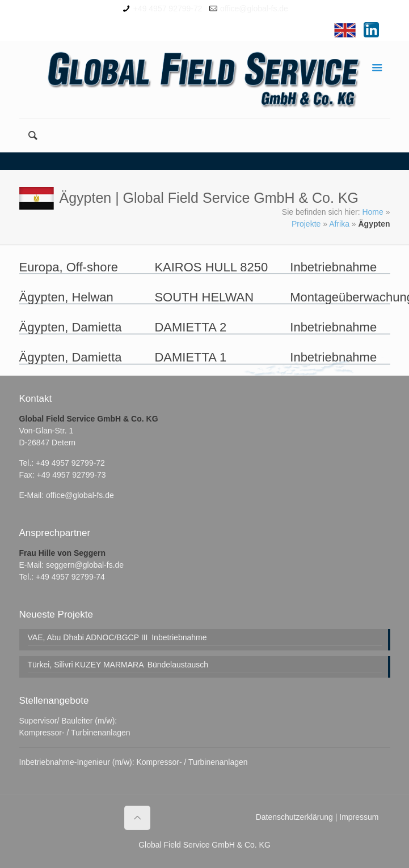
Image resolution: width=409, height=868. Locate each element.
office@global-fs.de (254, 8)
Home (372, 212)
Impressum (359, 817)
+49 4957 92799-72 (168, 8)
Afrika (339, 224)
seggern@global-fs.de (85, 565)
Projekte (306, 224)
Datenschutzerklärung (294, 817)
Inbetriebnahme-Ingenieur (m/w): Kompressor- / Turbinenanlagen (134, 762)
